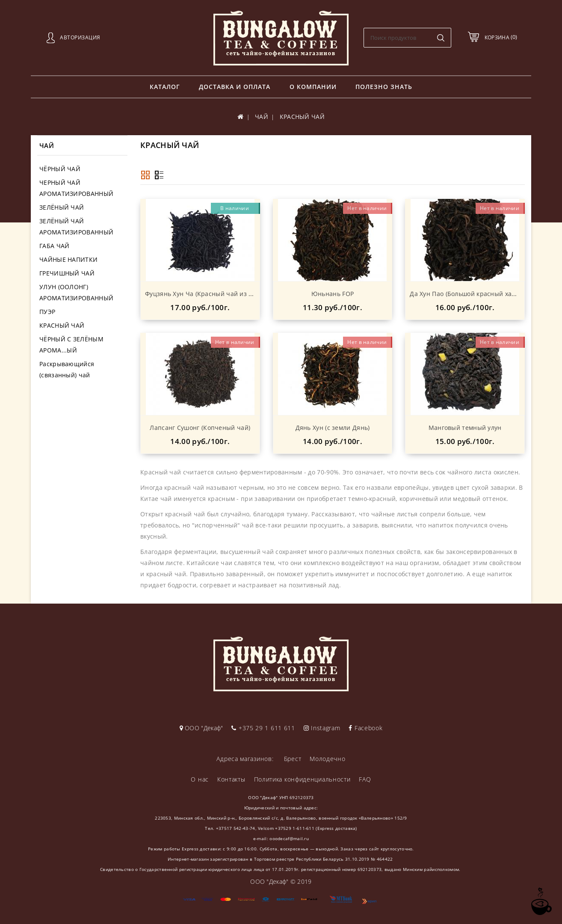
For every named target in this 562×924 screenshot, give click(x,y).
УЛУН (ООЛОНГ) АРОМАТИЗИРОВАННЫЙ (76, 292)
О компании (313, 87)
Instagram (322, 728)
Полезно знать (384, 87)
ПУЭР (47, 312)
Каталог (165, 87)
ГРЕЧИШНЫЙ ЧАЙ (67, 273)
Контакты (231, 779)
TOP (541, 902)
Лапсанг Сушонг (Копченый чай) (200, 428)
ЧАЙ (262, 117)
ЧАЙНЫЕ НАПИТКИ (68, 259)
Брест (293, 759)
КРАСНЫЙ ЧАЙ (62, 325)
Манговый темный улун (465, 428)
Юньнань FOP (333, 294)
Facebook (365, 728)
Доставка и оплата (235, 87)
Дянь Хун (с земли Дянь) (333, 428)
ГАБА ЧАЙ (54, 246)
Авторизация (80, 37)
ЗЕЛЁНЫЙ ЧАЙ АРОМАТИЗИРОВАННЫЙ (76, 227)
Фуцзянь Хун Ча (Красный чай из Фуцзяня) (211, 294)
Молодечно (327, 759)
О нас (200, 779)
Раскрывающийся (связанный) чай (67, 369)
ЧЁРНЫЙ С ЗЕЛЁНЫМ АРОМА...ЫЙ (71, 345)
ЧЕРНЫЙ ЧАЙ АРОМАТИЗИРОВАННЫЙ (76, 188)
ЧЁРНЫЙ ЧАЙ (60, 169)
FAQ (365, 779)
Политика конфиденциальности (302, 779)
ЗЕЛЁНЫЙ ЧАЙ (62, 207)
